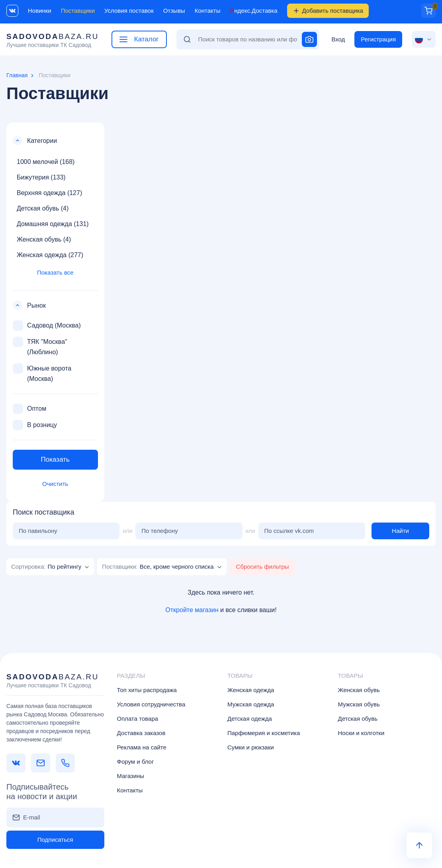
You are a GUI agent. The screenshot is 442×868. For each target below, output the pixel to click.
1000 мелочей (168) (46, 162)
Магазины (131, 776)
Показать (55, 459)
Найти (400, 531)
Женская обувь (359, 690)
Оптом (29, 409)
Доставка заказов (141, 733)
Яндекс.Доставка (253, 11)
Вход (338, 39)
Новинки (40, 11)
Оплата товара (138, 719)
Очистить (55, 484)
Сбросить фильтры (263, 567)
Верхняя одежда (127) (49, 193)
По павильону (38, 531)
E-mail (32, 817)
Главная (17, 75)
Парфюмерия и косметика (264, 733)
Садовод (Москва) (47, 326)
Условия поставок (129, 11)
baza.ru (53, 40)
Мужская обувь (359, 704)
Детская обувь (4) (43, 208)
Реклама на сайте (142, 747)
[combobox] (50, 567)
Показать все (55, 272)
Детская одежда (250, 719)
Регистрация (378, 39)
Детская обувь (358, 719)
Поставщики (78, 11)
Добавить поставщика (328, 11)
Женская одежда (251, 690)
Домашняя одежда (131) (53, 224)
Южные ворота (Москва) (42, 373)
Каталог (139, 39)
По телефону (159, 531)
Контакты (208, 11)
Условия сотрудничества (151, 704)
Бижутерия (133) (41, 177)
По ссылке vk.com (289, 531)
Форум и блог (136, 762)
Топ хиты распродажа (147, 690)
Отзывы (174, 11)
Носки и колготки (361, 733)
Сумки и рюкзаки (251, 747)
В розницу (35, 425)
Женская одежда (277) (50, 255)
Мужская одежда (251, 704)
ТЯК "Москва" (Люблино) (40, 346)
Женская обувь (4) (44, 239)
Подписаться (55, 840)
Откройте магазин (192, 610)
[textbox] (46, 567)
